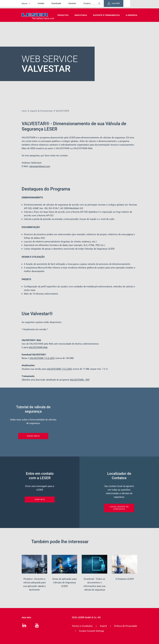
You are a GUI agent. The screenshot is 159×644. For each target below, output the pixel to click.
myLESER (128, 4)
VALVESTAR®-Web (38, 347)
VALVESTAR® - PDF (80, 380)
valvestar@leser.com (40, 166)
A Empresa (132, 15)
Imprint (103, 626)
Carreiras (82, 4)
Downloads (66, 4)
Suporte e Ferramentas (106, 15)
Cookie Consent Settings (92, 631)
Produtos (63, 15)
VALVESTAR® (42, 358)
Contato (51, 4)
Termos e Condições (82, 626)
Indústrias (81, 15)
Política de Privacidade (126, 626)
